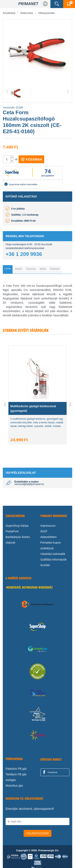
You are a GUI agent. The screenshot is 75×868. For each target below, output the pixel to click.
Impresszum (48, 526)
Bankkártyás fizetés (18, 537)
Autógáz (11, 780)
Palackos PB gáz (16, 769)
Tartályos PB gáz (16, 774)
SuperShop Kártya (17, 526)
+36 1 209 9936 (24, 254)
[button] (12, 157)
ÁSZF (44, 531)
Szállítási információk (54, 560)
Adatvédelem (49, 537)
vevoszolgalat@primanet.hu (29, 484)
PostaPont (12, 531)
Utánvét (10, 543)
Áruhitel (45, 565)
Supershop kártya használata (21, 184)
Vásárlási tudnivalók (53, 554)
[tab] (8, 269)
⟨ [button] (7, 91)
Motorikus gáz (14, 786)
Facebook (50, 772)
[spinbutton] (7, 159)
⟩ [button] (68, 91)
